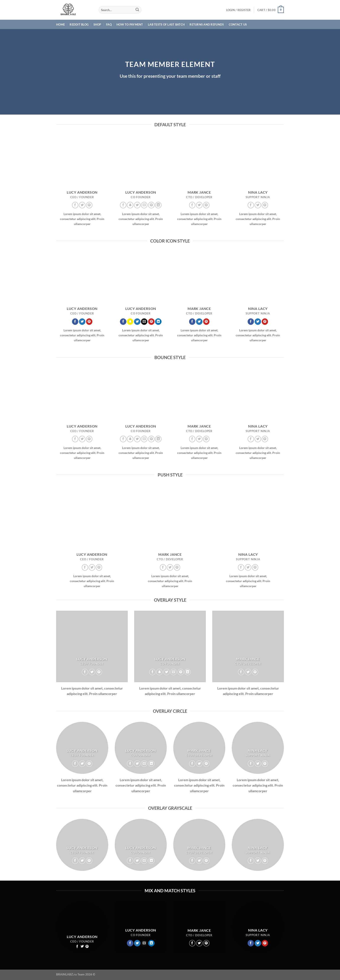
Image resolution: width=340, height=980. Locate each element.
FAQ (109, 24)
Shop (97, 24)
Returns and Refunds (207, 24)
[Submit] (137, 10)
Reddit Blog (79, 24)
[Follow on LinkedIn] (158, 205)
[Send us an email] (144, 205)
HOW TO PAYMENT (130, 24)
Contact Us (238, 24)
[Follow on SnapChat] (130, 205)
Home (60, 24)
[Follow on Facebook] (75, 205)
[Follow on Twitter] (82, 205)
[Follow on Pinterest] (89, 205)
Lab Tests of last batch (166, 24)
